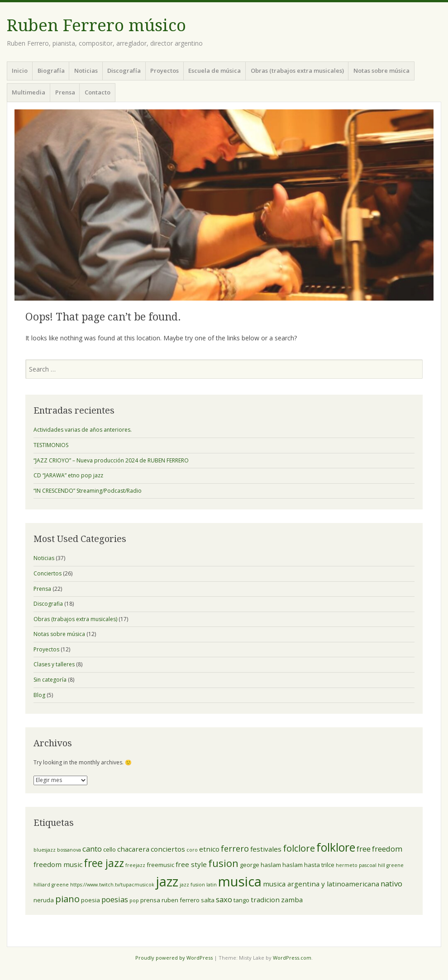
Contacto (98, 92)
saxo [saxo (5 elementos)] (224, 899)
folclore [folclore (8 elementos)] (299, 848)
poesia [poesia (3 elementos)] (91, 900)
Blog (39, 695)
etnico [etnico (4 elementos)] (209, 849)
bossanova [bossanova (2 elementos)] (69, 850)
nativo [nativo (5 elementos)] (391, 883)
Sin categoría (50, 680)
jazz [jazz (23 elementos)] (167, 881)
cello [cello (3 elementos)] (110, 849)
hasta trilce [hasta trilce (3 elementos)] (319, 865)
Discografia (48, 604)
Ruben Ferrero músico (96, 26)
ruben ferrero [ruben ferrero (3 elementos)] (181, 900)
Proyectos (164, 71)
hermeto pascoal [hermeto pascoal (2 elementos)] (356, 865)
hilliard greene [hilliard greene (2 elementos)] (51, 885)
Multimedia (29, 92)
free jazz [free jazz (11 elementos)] (104, 863)
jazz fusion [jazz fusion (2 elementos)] (192, 885)
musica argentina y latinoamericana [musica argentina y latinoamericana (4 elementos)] (321, 884)
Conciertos (48, 573)
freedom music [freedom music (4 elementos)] (58, 864)
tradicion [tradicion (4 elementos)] (265, 900)
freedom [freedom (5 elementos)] (387, 849)
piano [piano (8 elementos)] (67, 899)
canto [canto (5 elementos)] (92, 849)
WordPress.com (292, 958)
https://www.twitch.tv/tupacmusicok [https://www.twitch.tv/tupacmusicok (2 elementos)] (112, 885)
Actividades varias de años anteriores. (83, 430)
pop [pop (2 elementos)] (134, 900)
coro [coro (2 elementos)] (192, 850)
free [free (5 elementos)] (364, 849)
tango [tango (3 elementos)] (241, 900)
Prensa (65, 92)
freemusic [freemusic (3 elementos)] (160, 865)
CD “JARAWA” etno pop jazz (68, 475)
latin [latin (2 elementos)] (212, 885)
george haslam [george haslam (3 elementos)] (260, 865)
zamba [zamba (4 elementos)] (292, 900)
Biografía (51, 71)
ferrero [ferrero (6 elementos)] (235, 848)
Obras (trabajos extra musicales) (297, 71)
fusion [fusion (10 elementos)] (223, 863)
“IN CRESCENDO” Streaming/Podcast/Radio (88, 491)
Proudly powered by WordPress (174, 958)
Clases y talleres (54, 664)
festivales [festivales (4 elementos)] (266, 849)
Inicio (20, 71)
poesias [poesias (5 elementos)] (115, 899)
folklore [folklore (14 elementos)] (336, 847)
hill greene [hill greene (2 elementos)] (391, 865)
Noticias (86, 71)
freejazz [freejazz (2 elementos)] (135, 865)
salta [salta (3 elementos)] (208, 900)
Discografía (124, 71)
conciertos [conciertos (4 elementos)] (168, 849)
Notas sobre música (381, 71)
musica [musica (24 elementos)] (240, 881)
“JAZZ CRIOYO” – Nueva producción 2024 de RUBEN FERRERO (111, 460)
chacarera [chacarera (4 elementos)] (133, 849)
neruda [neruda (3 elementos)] (44, 900)
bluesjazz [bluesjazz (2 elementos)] (45, 850)
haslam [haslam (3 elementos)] (293, 865)
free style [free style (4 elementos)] (191, 864)
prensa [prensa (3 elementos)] (150, 900)
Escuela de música (214, 71)
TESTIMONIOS (51, 445)
